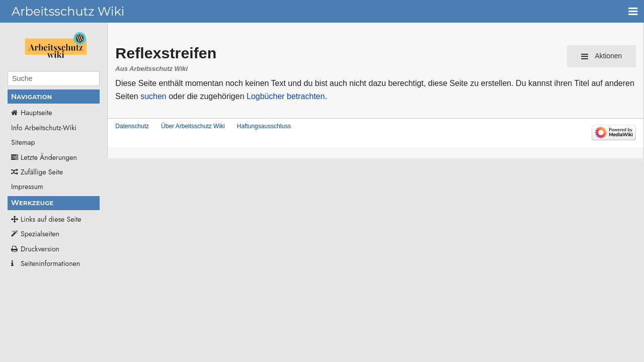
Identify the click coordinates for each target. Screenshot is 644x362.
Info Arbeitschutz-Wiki (44, 128)
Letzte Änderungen (49, 157)
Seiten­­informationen (50, 263)
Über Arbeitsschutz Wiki (193, 126)
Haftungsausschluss (264, 126)
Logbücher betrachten (286, 96)
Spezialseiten (40, 234)
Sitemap (23, 142)
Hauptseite (36, 113)
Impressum (27, 187)
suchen (153, 96)
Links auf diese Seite (51, 219)
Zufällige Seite (42, 172)
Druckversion (40, 249)
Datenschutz (132, 126)
